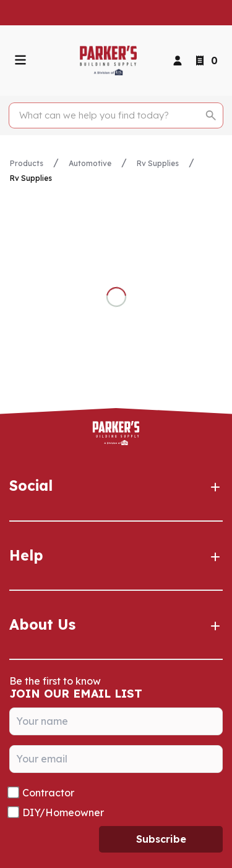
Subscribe (161, 839)
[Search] (109, 115)
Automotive (90, 163)
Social (116, 486)
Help (116, 556)
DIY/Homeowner (63, 812)
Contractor (48, 793)
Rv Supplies (158, 163)
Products (27, 163)
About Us (116, 625)
